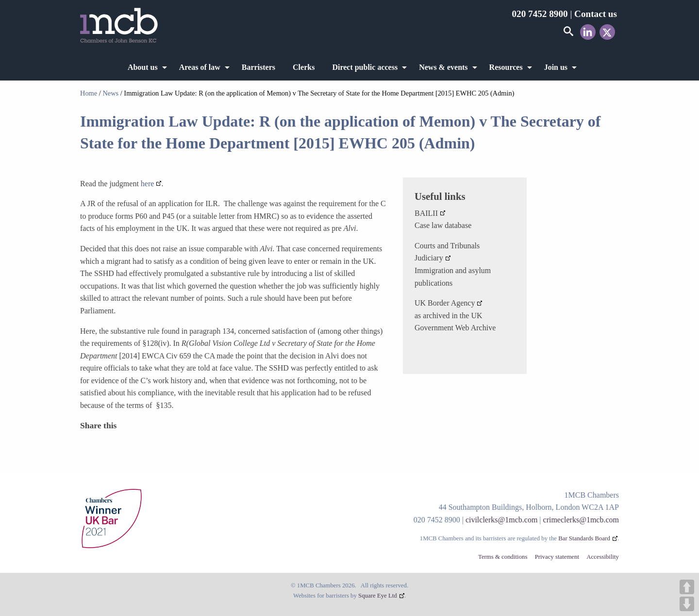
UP (687, 587)
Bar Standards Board (584, 538)
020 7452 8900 (540, 14)
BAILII (426, 213)
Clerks (304, 67)
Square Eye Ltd (378, 596)
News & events (443, 67)
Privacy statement (557, 557)
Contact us (596, 14)
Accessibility (603, 557)
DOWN (687, 604)
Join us (556, 67)
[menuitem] (145, 67)
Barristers (258, 67)
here (148, 184)
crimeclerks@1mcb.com (581, 520)
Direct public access (365, 67)
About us (143, 67)
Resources (506, 67)
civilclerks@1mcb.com (501, 520)
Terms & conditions (503, 557)
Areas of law (200, 67)
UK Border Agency (445, 303)
